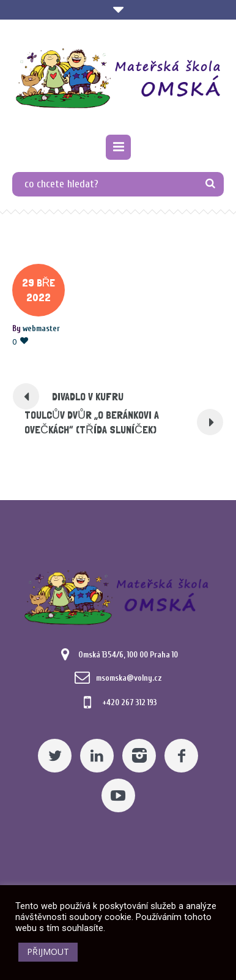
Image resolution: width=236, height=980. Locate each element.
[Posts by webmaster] (41, 328)
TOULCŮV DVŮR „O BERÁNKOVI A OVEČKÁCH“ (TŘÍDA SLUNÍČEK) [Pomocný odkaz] (92, 422)
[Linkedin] (97, 756)
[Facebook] (181, 756)
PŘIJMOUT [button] (48, 952)
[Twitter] (55, 756)
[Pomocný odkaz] (118, 147)
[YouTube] (118, 795)
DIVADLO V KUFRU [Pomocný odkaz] (88, 396)
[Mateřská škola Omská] (118, 79)
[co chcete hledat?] (118, 184)
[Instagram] (139, 756)
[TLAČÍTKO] (210, 184)
